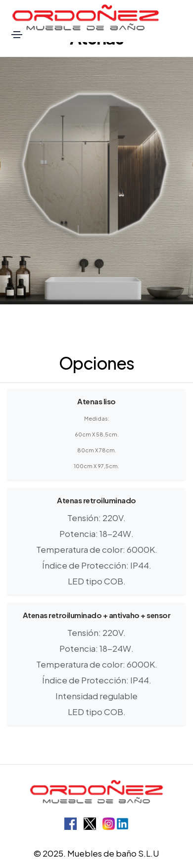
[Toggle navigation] (17, 35)
